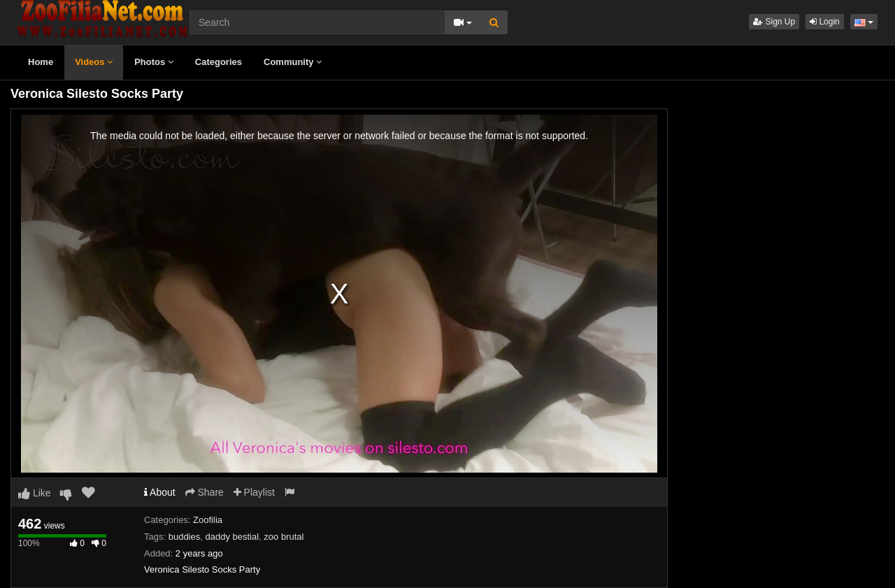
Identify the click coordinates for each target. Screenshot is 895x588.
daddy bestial (232, 537)
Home (41, 62)
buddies (185, 537)
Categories (219, 62)
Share (205, 492)
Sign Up (774, 22)
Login (825, 22)
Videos (94, 62)
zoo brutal (284, 537)
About (160, 492)
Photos (154, 62)
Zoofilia (208, 520)
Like (35, 493)
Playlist (254, 492)
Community (293, 62)
